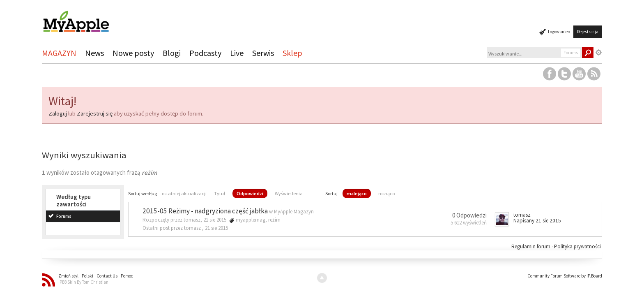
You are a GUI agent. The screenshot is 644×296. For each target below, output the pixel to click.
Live (237, 53)
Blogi (172, 53)
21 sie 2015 (216, 228)
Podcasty (205, 53)
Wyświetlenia (289, 193)
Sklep (292, 53)
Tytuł (220, 193)
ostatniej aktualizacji (184, 193)
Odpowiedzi (250, 193)
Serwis (263, 53)
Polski (87, 276)
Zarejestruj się (95, 113)
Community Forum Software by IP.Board (565, 276)
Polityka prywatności (577, 246)
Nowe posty (133, 53)
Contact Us (107, 276)
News (94, 53)
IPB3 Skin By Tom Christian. (84, 282)
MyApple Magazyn (294, 212)
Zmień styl (68, 276)
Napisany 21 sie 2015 (537, 221)
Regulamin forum (531, 246)
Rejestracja (588, 32)
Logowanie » (559, 32)
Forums (64, 216)
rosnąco (386, 193)
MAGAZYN (59, 53)
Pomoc (127, 276)
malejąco (357, 193)
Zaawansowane (599, 53)
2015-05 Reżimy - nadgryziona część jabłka (205, 211)
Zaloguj (58, 113)
